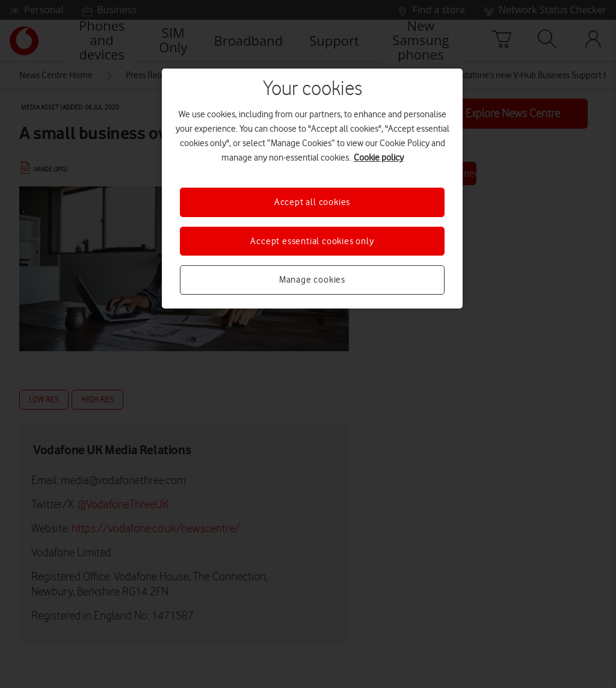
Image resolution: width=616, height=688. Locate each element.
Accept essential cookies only (312, 241)
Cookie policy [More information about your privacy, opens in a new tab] (379, 158)
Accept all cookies (312, 202)
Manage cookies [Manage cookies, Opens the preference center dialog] (312, 280)
